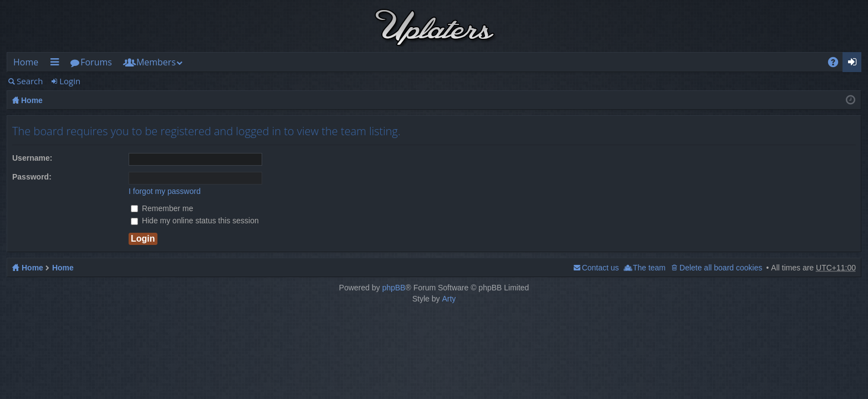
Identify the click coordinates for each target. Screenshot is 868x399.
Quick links (57, 64)
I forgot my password (165, 191)
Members (156, 62)
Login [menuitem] (856, 64)
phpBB (394, 288)
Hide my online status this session (195, 221)
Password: (32, 177)
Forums (96, 62)
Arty (449, 299)
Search (30, 81)
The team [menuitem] (649, 268)
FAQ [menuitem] (837, 64)
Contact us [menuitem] (601, 268)
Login (70, 81)
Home (26, 62)
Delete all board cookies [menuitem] (721, 268)
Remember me (162, 208)
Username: (32, 158)
